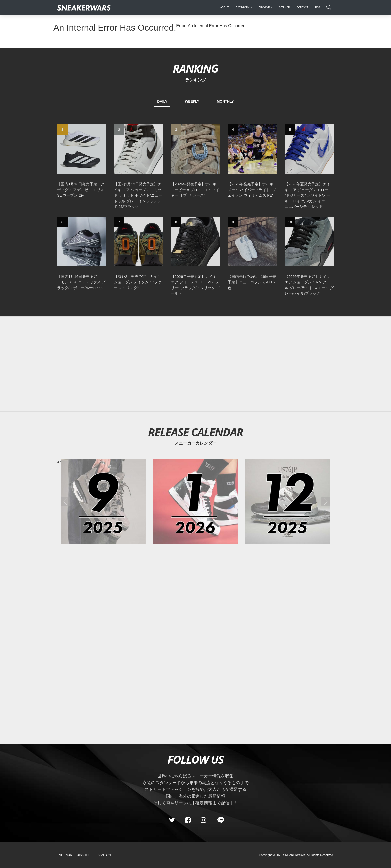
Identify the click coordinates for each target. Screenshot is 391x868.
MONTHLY (225, 101)
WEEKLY (192, 101)
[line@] (219, 820)
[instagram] (203, 820)
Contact (104, 855)
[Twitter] (172, 820)
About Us (85, 855)
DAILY (162, 101)
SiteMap (66, 855)
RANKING (195, 68)
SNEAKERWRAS (295, 855)
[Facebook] (188, 820)
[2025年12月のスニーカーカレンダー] (288, 502)
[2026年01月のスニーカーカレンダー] (195, 502)
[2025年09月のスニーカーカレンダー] (103, 502)
